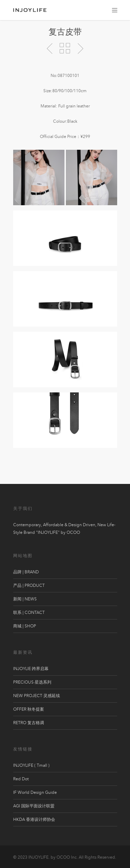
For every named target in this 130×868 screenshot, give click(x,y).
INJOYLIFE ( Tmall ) (31, 765)
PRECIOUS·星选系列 (32, 682)
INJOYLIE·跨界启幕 (31, 669)
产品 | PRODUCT (29, 585)
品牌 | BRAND (26, 572)
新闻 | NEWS (25, 599)
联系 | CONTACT (29, 613)
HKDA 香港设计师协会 (34, 819)
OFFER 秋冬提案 (29, 709)
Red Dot (21, 779)
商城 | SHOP (25, 626)
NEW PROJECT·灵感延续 (37, 696)
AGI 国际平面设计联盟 (34, 806)
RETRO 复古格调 (29, 723)
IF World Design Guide (35, 792)
